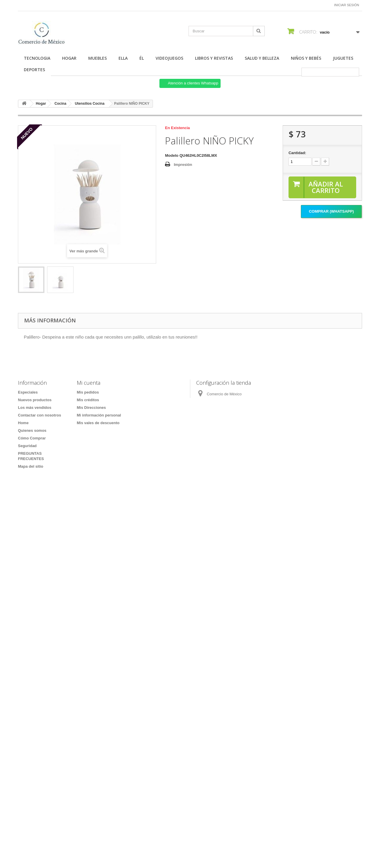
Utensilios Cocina (90, 104)
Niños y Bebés (306, 58)
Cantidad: (297, 153)
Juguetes (343, 58)
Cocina (60, 104)
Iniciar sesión (347, 5)
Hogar (69, 58)
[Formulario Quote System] (190, 656)
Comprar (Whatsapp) (331, 211)
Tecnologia (37, 58)
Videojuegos (169, 58)
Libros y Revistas (214, 58)
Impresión (183, 165)
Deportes (34, 70)
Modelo (172, 155)
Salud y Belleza (262, 58)
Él (142, 58)
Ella (123, 58)
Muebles (97, 58)
